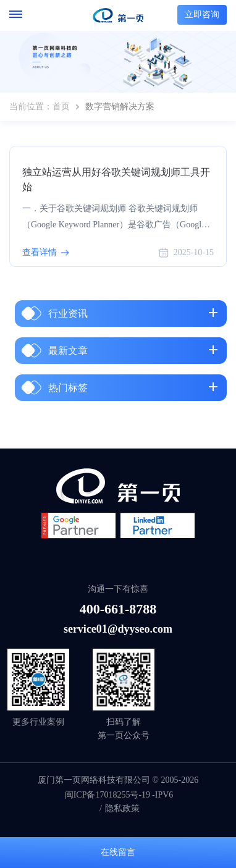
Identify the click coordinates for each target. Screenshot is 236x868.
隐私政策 (122, 808)
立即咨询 (202, 15)
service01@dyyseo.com (118, 629)
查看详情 (40, 252)
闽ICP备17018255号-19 (107, 795)
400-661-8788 (118, 609)
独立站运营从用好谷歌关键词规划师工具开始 (116, 179)
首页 (61, 107)
